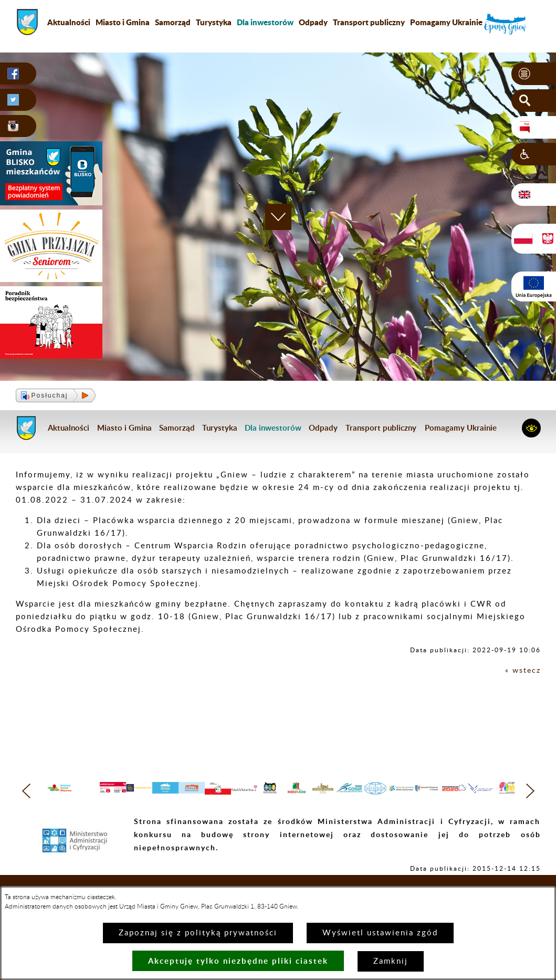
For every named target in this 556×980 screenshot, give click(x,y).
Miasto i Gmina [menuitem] (123, 22)
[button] (534, 74)
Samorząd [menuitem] (173, 22)
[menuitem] (265, 22)
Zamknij (391, 961)
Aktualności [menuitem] (69, 22)
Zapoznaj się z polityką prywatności (198, 933)
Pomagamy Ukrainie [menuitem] (446, 22)
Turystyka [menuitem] (214, 22)
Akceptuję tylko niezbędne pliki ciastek (238, 961)
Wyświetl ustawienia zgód (380, 933)
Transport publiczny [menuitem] (369, 22)
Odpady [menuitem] (313, 22)
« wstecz (522, 670)
